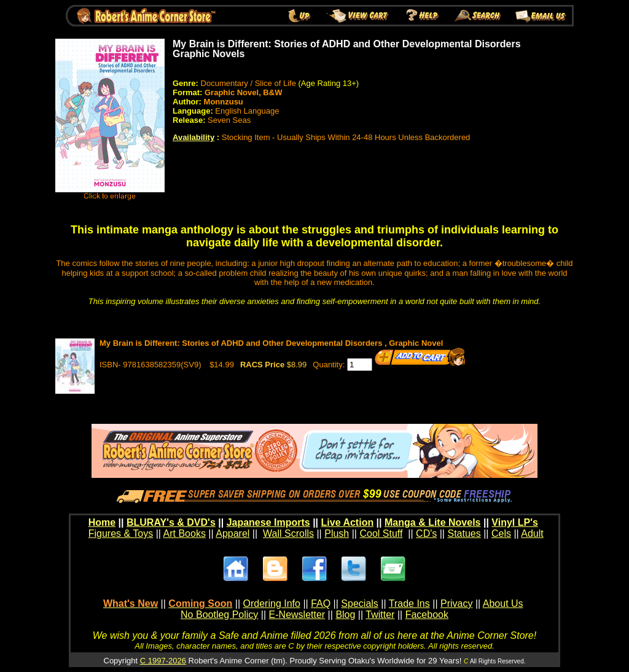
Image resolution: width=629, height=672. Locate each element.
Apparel (232, 533)
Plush (337, 533)
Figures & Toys (121, 533)
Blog (345, 615)
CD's (426, 533)
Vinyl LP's (515, 522)
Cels (501, 533)
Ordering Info (272, 604)
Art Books (185, 533)
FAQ (321, 604)
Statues (464, 533)
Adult (532, 533)
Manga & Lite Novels (432, 522)
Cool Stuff (381, 533)
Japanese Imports (268, 522)
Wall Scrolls (288, 533)
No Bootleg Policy (219, 615)
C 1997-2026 (163, 661)
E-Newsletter (297, 615)
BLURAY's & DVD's (171, 522)
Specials (359, 604)
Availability (193, 137)
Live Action (348, 522)
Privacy (456, 604)
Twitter (380, 615)
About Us (503, 604)
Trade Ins (409, 604)
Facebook (427, 615)
